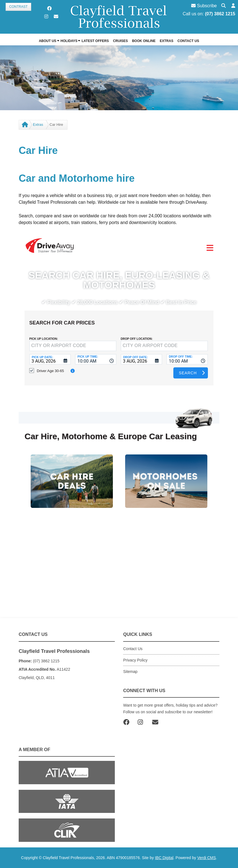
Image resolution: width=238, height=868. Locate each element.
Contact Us (133, 649)
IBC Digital (164, 858)
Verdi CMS (207, 858)
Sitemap (130, 672)
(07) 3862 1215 (220, 14)
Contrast (18, 7)
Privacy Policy (135, 660)
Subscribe (204, 6)
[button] (233, 6)
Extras (38, 125)
